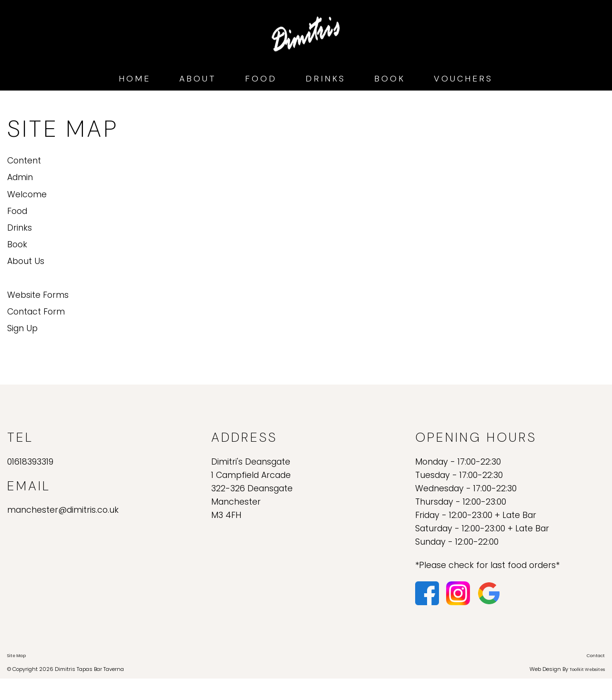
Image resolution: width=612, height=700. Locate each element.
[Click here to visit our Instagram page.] (459, 593)
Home (135, 79)
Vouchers (463, 79)
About (198, 79)
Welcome (27, 194)
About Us (26, 261)
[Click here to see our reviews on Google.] (489, 593)
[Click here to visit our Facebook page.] (428, 593)
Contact (596, 656)
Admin (20, 177)
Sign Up (22, 328)
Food (261, 79)
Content (24, 161)
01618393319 (30, 462)
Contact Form (36, 312)
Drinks (326, 79)
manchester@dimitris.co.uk (63, 510)
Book (390, 79)
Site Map (16, 656)
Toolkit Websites (587, 670)
